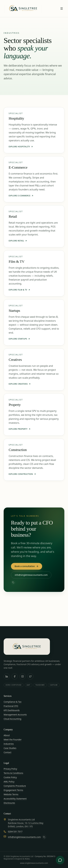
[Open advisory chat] (60, 860)
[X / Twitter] (30, 676)
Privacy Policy (10, 769)
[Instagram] (23, 676)
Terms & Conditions (13, 773)
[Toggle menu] (62, 9)
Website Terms (11, 794)
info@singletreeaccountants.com (24, 837)
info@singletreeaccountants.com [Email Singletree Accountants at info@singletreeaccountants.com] (31, 575)
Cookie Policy (10, 777)
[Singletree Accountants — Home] (23, 9)
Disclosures (9, 803)
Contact (8, 752)
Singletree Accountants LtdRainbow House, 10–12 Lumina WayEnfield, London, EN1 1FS (26, 823)
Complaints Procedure (15, 786)
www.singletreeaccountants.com (34, 863)
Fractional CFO (11, 706)
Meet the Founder (13, 740)
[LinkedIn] (7, 676)
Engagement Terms (13, 790)
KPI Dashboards (12, 710)
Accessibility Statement (15, 799)
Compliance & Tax (13, 702)
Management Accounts (15, 715)
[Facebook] (15, 676)
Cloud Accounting (12, 719)
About (7, 735)
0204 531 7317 (15, 832)
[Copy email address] (13, 582)
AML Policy (9, 782)
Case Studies (10, 748)
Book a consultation (27, 566)
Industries (9, 744)
